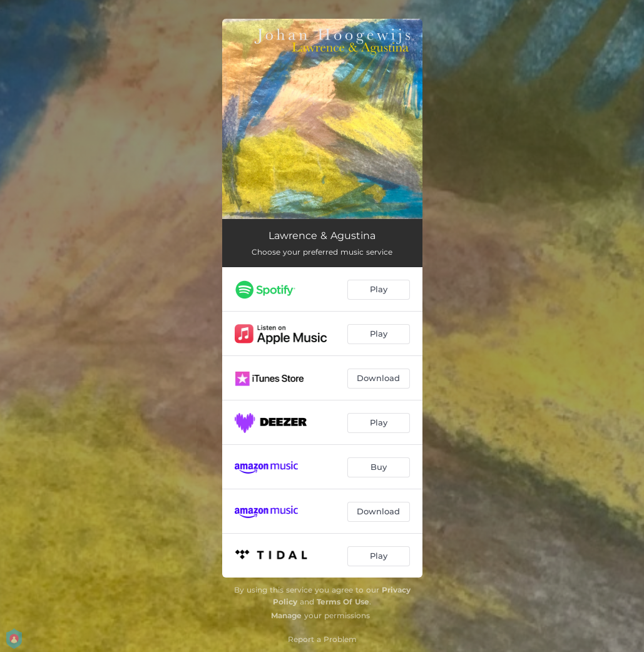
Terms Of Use (343, 602)
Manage (286, 615)
